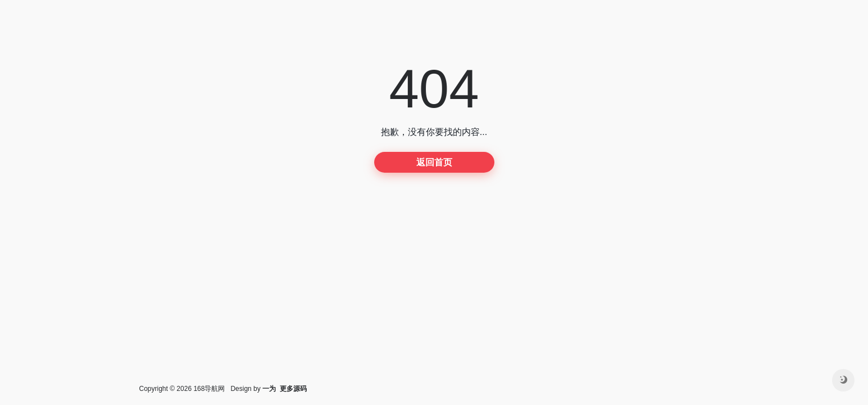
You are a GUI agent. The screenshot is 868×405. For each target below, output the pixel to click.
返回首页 (434, 162)
